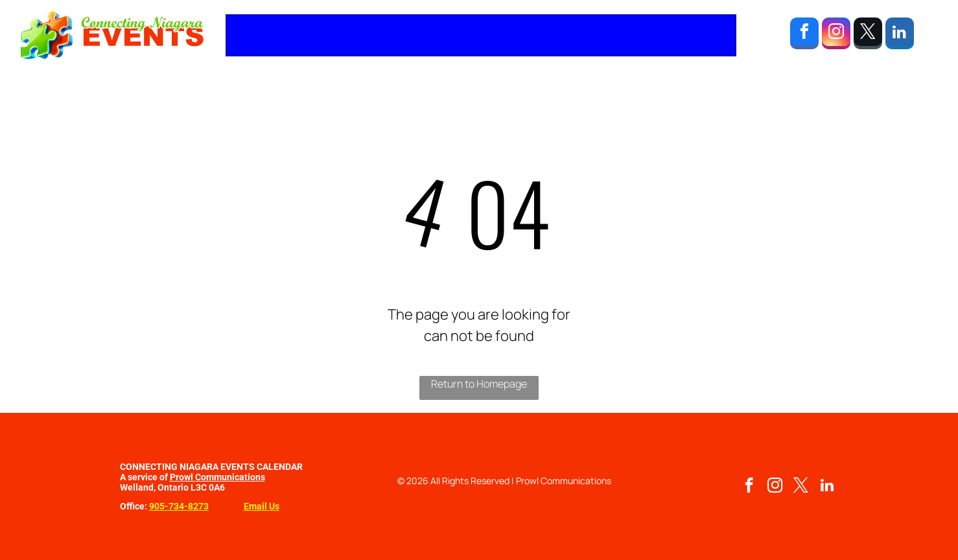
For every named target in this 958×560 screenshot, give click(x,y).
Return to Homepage (479, 384)
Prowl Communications (217, 477)
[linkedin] (900, 35)
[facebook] (804, 35)
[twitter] (868, 35)
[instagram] (836, 35)
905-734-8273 (179, 506)
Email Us (262, 506)
